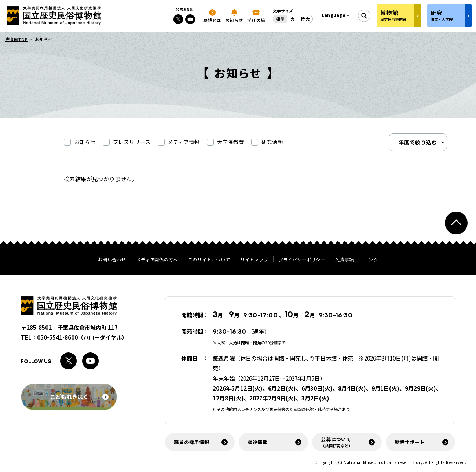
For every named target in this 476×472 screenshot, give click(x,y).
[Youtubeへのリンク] (190, 19)
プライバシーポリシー (302, 260)
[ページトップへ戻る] (456, 223)
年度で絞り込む (418, 142)
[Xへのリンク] (178, 19)
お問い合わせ (112, 260)
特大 (305, 19)
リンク (371, 260)
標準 (280, 19)
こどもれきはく (79, 396)
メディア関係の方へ (157, 260)
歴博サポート (410, 442)
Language (334, 15)
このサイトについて (209, 260)
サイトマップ (254, 260)
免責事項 (345, 260)
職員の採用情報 (192, 442)
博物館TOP (16, 39)
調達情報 (258, 442)
